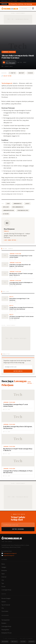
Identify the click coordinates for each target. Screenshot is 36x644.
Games (4, 602)
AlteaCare (6, 214)
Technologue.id (7, 83)
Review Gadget (6, 598)
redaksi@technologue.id (10, 553)
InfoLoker (6, 207)
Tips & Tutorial (6, 605)
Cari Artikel (5, 611)
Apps (3, 574)
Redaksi (4, 623)
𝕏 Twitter (12, 73)
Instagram (5, 641)
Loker (8, 204)
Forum (3, 587)
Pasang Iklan (5, 630)
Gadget (4, 567)
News (3, 564)
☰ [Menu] (33, 8)
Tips (3, 583)
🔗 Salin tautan (6, 76)
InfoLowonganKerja (18, 207)
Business (4, 570)
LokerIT (27, 204)
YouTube (23, 641)
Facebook (30, 73)
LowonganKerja (17, 204)
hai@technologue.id (9, 555)
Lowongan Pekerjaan (9, 52)
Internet (4, 577)
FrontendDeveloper (23, 210)
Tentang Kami (6, 620)
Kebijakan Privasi (7, 633)
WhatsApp (22, 73)
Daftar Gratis (18, 371)
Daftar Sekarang (18, 529)
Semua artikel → (30, 382)
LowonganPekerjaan (8, 210)
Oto (3, 580)
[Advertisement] (18, 38)
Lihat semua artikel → (11, 240)
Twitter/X (14, 641)
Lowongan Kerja (6, 590)
